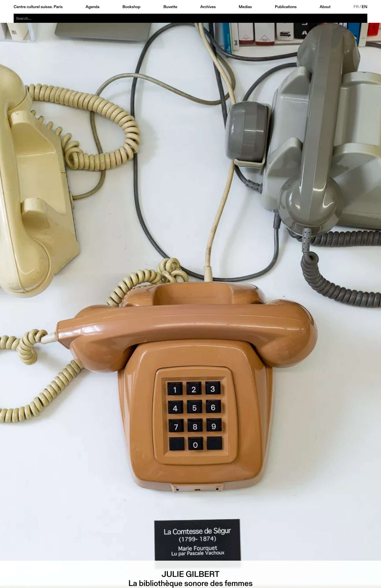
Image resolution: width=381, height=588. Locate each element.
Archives (208, 7)
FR (356, 7)
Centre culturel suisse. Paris (38, 7)
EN (365, 7)
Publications (286, 7)
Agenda (93, 7)
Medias (245, 7)
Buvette (170, 7)
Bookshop (132, 7)
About (325, 7)
